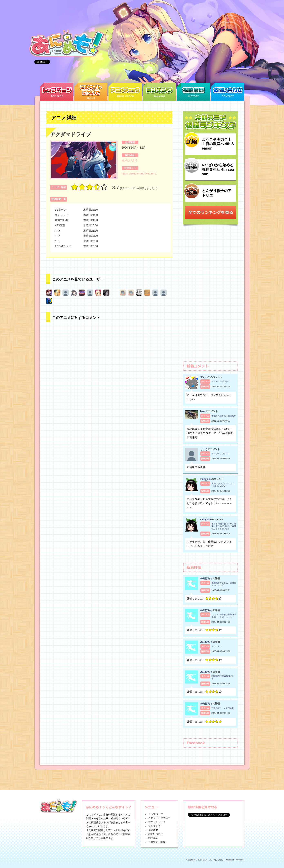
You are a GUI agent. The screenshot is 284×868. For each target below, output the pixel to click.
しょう (204, 449)
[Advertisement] (210, 296)
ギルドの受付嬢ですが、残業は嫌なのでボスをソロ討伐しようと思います (224, 526)
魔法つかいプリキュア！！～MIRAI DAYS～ (224, 485)
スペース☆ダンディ (221, 381)
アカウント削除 (157, 842)
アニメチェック (157, 822)
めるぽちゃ (206, 578)
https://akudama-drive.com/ (139, 173)
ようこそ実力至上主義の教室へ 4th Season (218, 144)
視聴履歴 (153, 830)
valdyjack (206, 479)
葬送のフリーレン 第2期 (223, 708)
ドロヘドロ (217, 646)
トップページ (156, 814)
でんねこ (205, 377)
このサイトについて (159, 818)
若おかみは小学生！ (221, 453)
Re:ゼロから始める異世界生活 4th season (218, 169)
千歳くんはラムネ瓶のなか (224, 416)
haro (203, 411)
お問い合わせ (156, 834)
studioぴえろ (130, 160)
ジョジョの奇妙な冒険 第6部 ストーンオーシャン (224, 616)
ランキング (154, 826)
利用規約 (153, 838)
